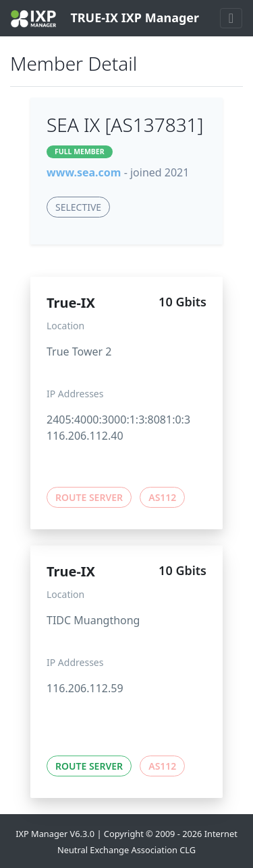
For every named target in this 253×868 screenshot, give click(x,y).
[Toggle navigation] (231, 18)
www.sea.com (84, 172)
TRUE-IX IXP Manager (105, 19)
